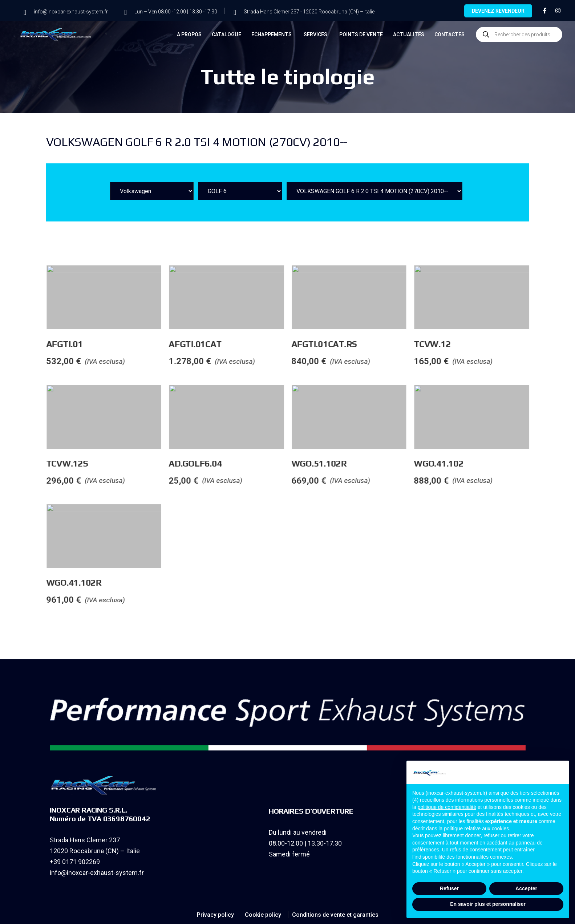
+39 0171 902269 (75, 862)
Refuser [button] (449, 888)
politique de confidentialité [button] (447, 807)
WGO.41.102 (550, 463)
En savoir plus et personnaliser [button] (488, 904)
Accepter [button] (526, 888)
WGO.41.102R (185, 583)
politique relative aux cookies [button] (476, 829)
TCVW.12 (544, 344)
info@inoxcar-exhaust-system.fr (97, 873)
